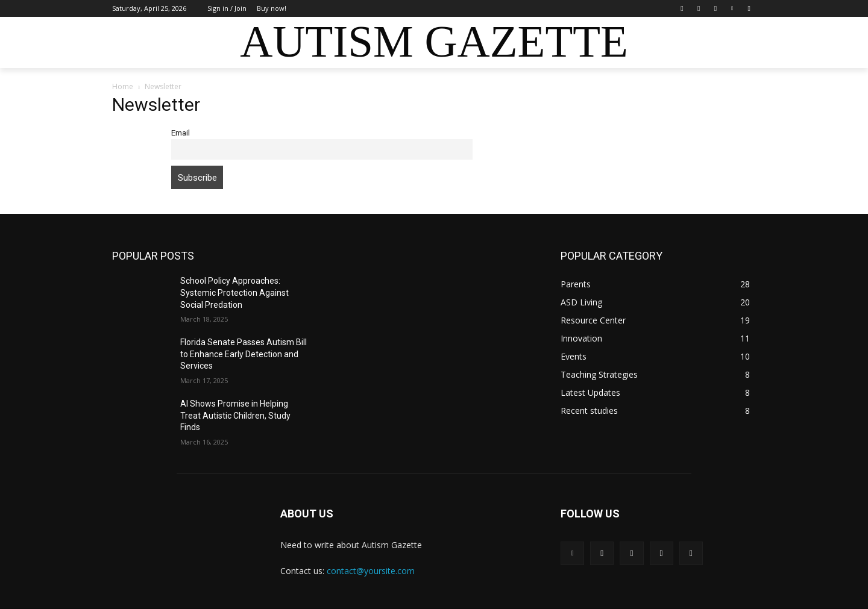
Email (181, 133)
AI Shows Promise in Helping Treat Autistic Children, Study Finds (235, 415)
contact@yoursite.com (371, 571)
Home (123, 86)
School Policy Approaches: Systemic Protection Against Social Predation (234, 292)
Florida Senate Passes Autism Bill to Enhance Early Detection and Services (244, 354)
